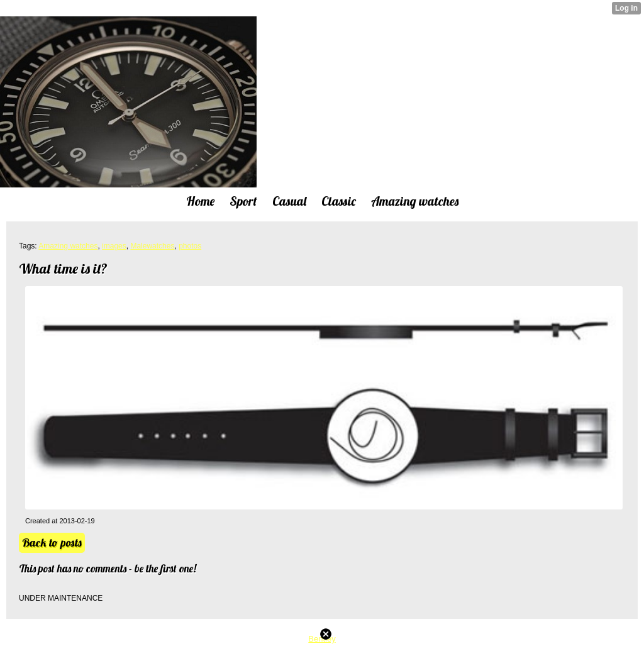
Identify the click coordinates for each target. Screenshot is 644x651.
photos (190, 246)
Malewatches (152, 246)
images (114, 246)
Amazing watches (68, 246)
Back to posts (52, 542)
